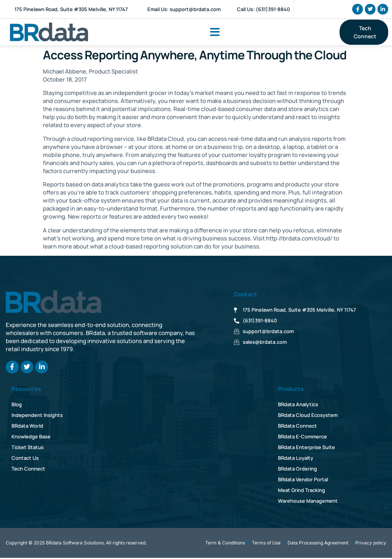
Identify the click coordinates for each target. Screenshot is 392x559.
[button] (215, 32)
